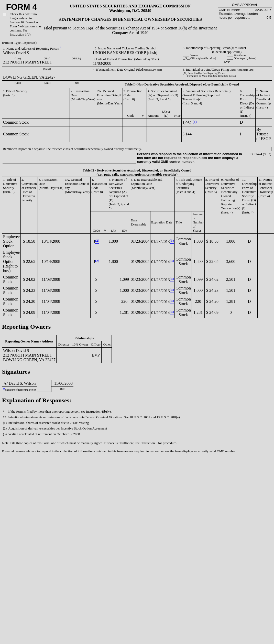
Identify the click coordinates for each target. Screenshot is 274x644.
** (4, 389)
